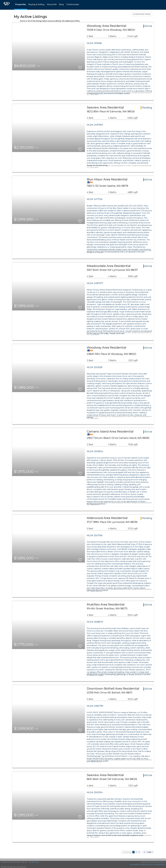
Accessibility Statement (139, 864)
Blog (61, 4)
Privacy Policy (160, 862)
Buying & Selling (36, 4)
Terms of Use (147, 862)
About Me (52, 4)
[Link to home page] (7, 5)
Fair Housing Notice (157, 864)
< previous (127, 852)
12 (145, 852)
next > (150, 852)
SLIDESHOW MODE (142, 14)
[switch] (80, 67)
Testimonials (73, 4)
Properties (21, 4)
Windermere (34, 862)
